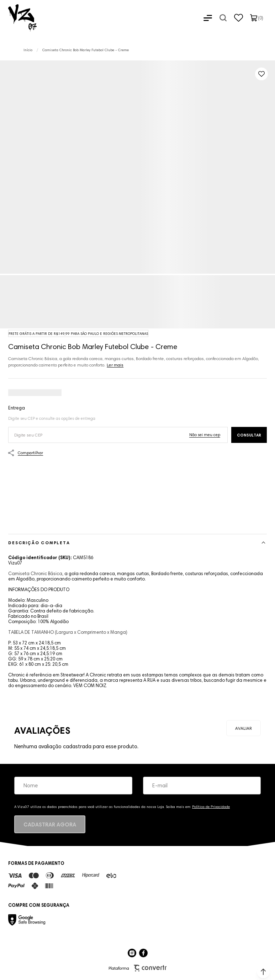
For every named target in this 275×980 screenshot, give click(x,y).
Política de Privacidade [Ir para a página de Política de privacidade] (211, 807)
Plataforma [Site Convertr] (137, 968)
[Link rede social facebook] (143, 953)
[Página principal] (18, 18)
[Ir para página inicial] (28, 50)
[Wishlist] (239, 18)
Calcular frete (249, 435)
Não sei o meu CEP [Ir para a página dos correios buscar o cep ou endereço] (205, 435)
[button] (263, 972)
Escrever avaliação (244, 728)
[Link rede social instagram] (132, 953)
